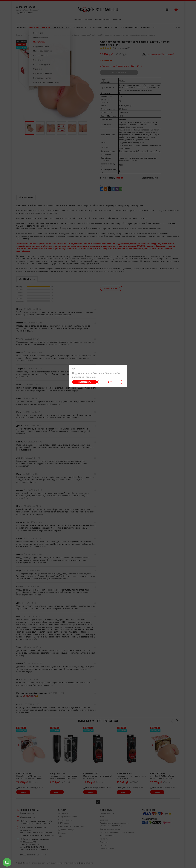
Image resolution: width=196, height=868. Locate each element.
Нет (110, 382)
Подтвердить (85, 382)
